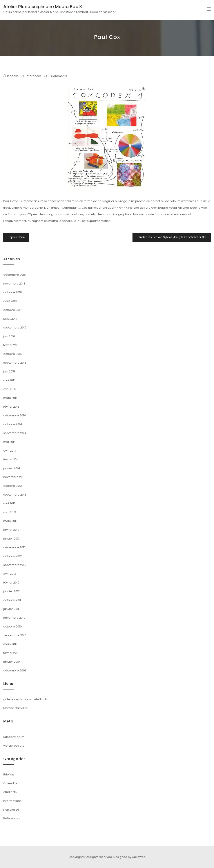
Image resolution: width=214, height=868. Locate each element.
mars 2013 (10, 521)
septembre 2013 (15, 495)
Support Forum (14, 737)
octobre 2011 (12, 600)
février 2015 (11, 407)
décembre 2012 (15, 547)
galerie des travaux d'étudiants (25, 699)
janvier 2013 (12, 539)
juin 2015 (9, 371)
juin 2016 (9, 336)
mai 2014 (10, 442)
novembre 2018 (14, 284)
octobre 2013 (13, 486)
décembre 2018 (15, 275)
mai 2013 (9, 503)
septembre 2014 (15, 433)
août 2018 (10, 301)
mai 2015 (9, 380)
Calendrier (11, 783)
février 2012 (11, 583)
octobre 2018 (13, 292)
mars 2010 (10, 644)
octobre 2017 (12, 310)
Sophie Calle (16, 237)
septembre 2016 (15, 327)
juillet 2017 (10, 319)
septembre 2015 (15, 363)
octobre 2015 (13, 354)
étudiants (10, 792)
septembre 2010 (15, 635)
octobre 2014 (13, 424)
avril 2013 (10, 512)
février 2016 (11, 345)
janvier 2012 (12, 591)
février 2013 (11, 530)
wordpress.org (14, 746)
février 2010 (11, 653)
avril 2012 (10, 574)
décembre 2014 (15, 415)
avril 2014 (10, 451)
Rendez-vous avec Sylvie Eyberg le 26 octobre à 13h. (172, 237)
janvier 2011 (11, 609)
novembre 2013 (14, 477)
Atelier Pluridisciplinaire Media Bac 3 (43, 7)
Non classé (11, 810)
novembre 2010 (14, 618)
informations (12, 801)
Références (33, 76)
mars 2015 (10, 398)
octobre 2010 (13, 626)
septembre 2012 (15, 565)
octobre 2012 (13, 556)
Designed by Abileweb (130, 857)
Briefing (9, 774)
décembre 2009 (15, 670)
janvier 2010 (12, 662)
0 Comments (58, 76)
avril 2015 (10, 389)
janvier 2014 (12, 468)
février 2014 (11, 459)
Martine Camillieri (16, 708)
